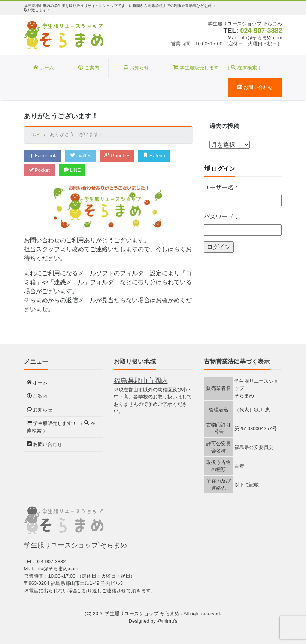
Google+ (117, 156)
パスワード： (222, 217)
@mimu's (167, 621)
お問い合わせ (255, 87)
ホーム (44, 68)
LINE (72, 170)
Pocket (39, 170)
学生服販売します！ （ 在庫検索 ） (218, 68)
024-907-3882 (261, 31)
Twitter (80, 156)
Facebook (43, 156)
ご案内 (89, 68)
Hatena (154, 156)
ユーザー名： (222, 187)
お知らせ (137, 68)
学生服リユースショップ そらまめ (143, 613)
